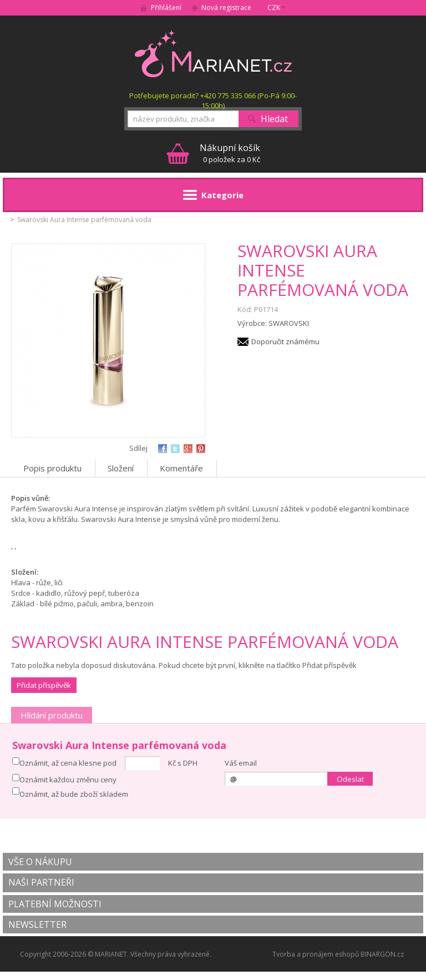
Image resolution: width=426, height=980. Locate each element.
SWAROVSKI (289, 323)
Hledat (274, 119)
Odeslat (350, 779)
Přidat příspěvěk (44, 685)
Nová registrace (226, 7)
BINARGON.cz (382, 954)
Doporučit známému (285, 341)
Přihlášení (166, 7)
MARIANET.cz (213, 53)
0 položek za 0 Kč (230, 153)
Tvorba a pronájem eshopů (316, 954)
